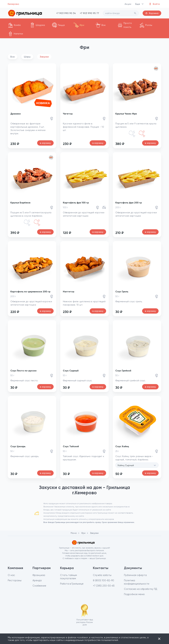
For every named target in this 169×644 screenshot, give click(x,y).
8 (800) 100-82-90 (103, 580)
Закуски (44, 57)
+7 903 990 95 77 (89, 13)
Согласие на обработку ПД (141, 589)
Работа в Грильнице (72, 584)
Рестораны (15, 580)
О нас (11, 575)
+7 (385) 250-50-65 (104, 586)
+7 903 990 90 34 (66, 13)
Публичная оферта (135, 575)
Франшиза (39, 575)
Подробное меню (134, 594)
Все (13, 57)
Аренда (37, 580)
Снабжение (39, 586)
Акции (128, 4)
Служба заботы (102, 575)
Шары (27, 57)
